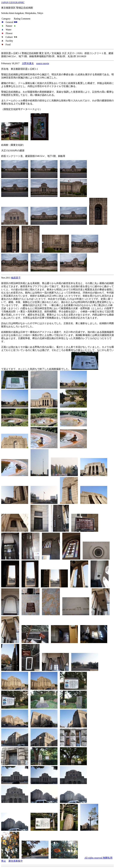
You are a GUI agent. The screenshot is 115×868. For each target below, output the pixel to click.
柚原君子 (16, 278)
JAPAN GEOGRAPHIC (13, 2)
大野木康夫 (28, 63)
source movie (43, 63)
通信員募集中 (16, 861)
